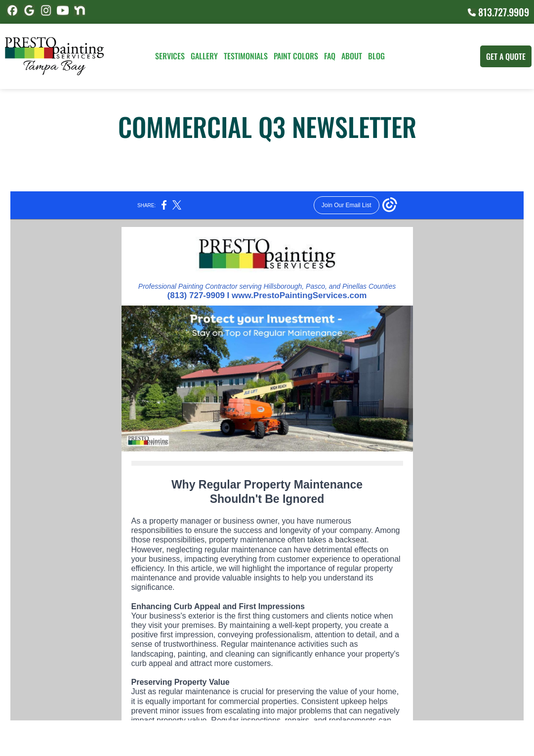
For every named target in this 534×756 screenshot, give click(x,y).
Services (170, 56)
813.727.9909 (498, 12)
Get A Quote (506, 56)
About (352, 56)
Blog (376, 56)
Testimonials (246, 56)
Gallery (204, 56)
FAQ (330, 56)
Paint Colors (296, 56)
